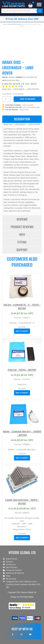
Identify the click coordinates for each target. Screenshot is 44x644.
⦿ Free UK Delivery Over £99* (22, 19)
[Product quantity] (7, 99)
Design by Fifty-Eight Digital (22, 597)
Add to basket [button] (22, 331)
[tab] (22, 119)
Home (5, 24)
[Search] (40, 11)
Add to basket (28, 99)
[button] (39, 5)
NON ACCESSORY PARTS (14, 24)
